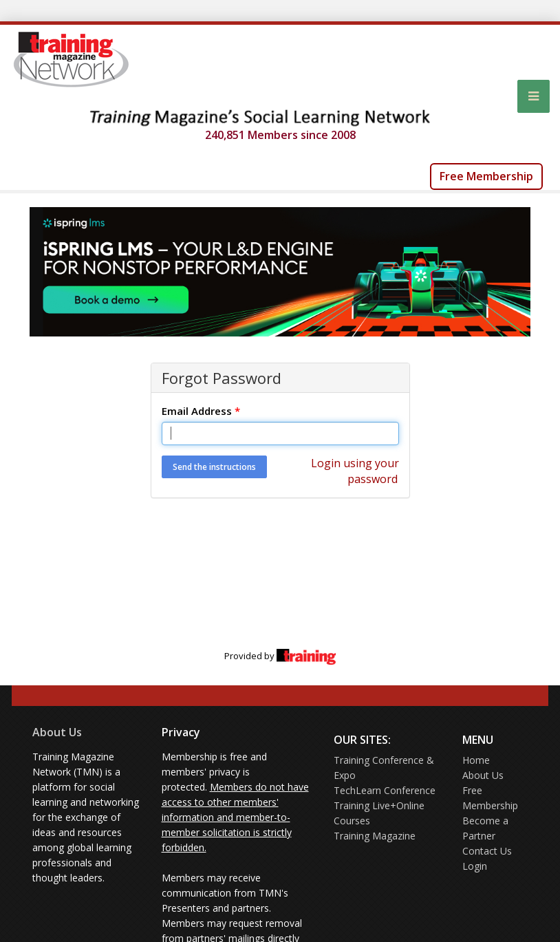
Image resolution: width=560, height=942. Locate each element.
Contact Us (487, 851)
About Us (57, 732)
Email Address (201, 411)
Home (476, 760)
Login (475, 866)
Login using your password (355, 471)
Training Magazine (375, 836)
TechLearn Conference (385, 790)
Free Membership (486, 176)
